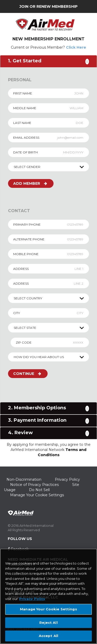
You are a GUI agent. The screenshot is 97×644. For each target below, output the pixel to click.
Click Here (76, 47)
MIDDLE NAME (25, 108)
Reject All (48, 623)
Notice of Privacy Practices (34, 485)
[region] (48, 596)
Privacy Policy (67, 479)
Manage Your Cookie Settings (37, 495)
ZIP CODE (24, 342)
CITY (17, 313)
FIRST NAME (23, 93)
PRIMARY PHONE (27, 224)
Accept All (48, 636)
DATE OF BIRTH (25, 152)
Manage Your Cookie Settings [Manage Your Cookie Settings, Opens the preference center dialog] (48, 609)
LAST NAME (22, 123)
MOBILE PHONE (26, 254)
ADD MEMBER (30, 183)
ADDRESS (21, 269)
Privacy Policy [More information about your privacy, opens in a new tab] (32, 599)
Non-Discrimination (24, 479)
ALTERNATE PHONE (29, 239)
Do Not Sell (39, 490)
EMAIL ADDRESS (26, 138)
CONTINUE (27, 374)
